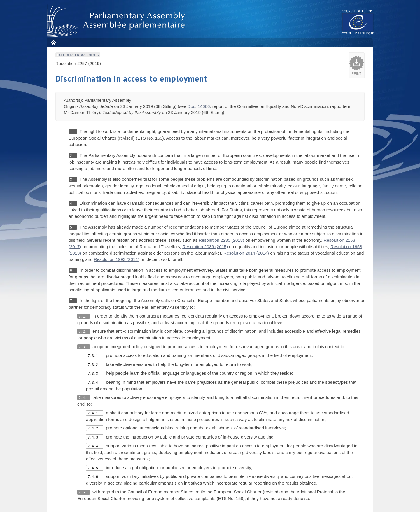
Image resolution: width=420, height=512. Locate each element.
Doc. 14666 (199, 106)
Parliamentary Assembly (117, 21)
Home (53, 42)
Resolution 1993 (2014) (117, 259)
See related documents (79, 55)
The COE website (358, 22)
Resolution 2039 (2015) (205, 247)
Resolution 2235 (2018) (221, 240)
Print (357, 73)
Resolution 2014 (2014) (246, 253)
